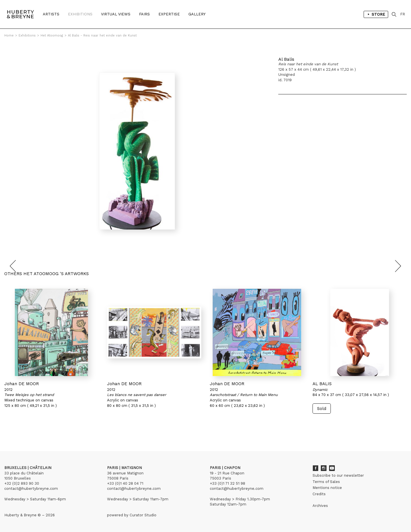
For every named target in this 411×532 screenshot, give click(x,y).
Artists (51, 14)
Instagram (324, 468)
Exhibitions (80, 14)
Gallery (197, 14)
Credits (319, 494)
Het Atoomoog (52, 35)
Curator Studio (143, 515)
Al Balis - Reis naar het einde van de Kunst (102, 35)
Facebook (315, 468)
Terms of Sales (326, 482)
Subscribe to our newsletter (338, 475)
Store (376, 14)
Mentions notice (327, 488)
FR (403, 14)
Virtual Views (116, 14)
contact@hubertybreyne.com (31, 489)
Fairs (144, 14)
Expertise (169, 14)
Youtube (332, 468)
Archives (320, 506)
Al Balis (286, 59)
